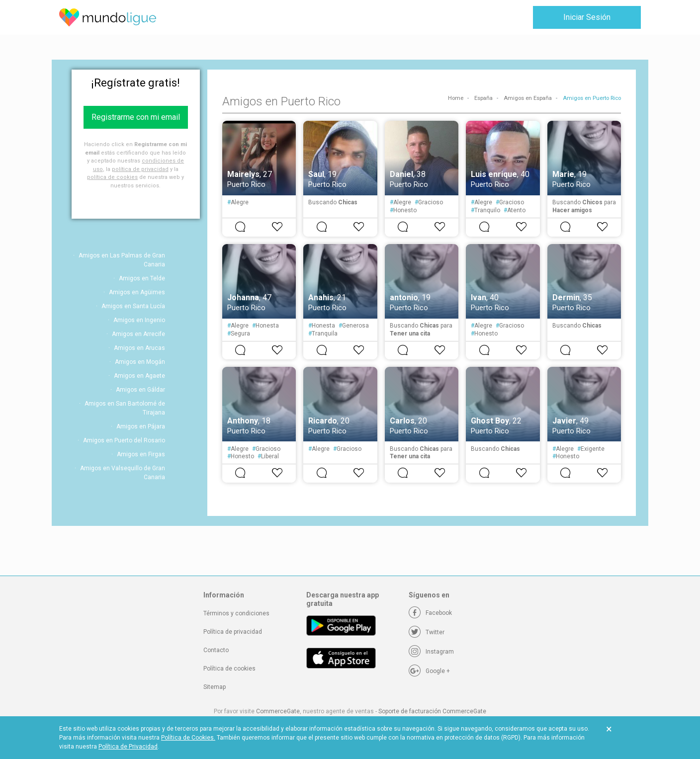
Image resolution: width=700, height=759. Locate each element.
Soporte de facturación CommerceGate (432, 711)
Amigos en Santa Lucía (133, 306)
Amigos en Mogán (140, 362)
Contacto (216, 650)
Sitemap (215, 687)
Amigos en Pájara (141, 426)
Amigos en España (528, 98)
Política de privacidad (233, 632)
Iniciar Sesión (587, 17)
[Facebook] (430, 613)
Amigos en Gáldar (140, 390)
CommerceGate (278, 711)
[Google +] (429, 671)
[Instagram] (431, 652)
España (483, 98)
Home (456, 98)
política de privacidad (140, 169)
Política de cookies (229, 669)
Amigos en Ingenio (139, 320)
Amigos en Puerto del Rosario (124, 440)
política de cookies (112, 177)
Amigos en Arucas (139, 348)
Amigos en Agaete (139, 376)
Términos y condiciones (236, 613)
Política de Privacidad (128, 747)
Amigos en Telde (142, 278)
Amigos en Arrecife (138, 334)
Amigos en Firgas (141, 454)
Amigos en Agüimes (137, 292)
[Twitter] (427, 632)
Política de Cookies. (188, 738)
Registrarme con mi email (136, 117)
